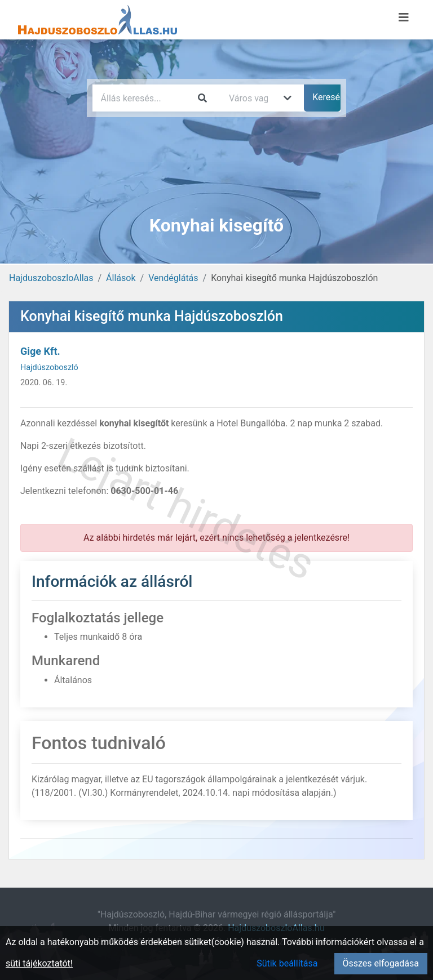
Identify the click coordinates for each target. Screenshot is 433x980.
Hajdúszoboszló (49, 367)
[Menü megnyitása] (404, 17)
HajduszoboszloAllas (51, 278)
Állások (121, 278)
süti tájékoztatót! (39, 963)
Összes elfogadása (381, 963)
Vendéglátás (173, 278)
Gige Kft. (40, 351)
